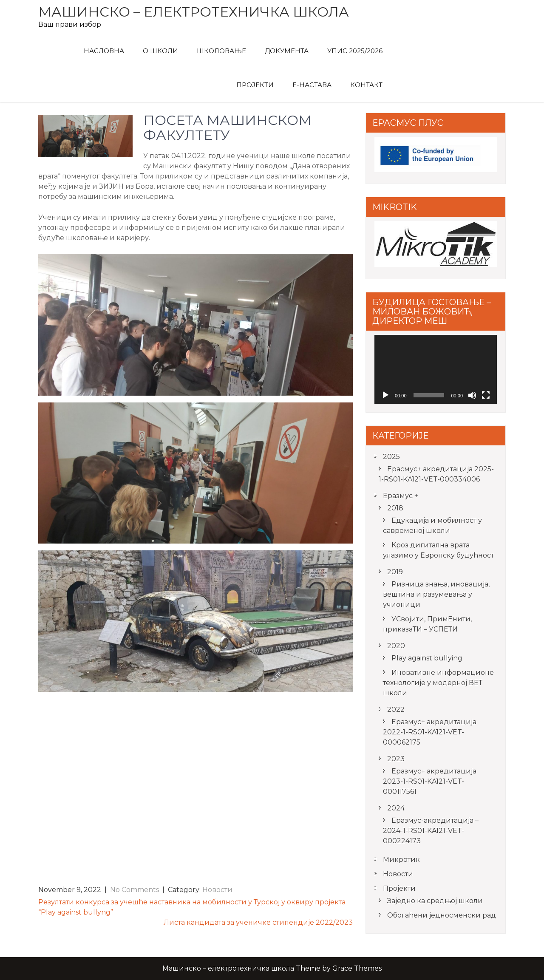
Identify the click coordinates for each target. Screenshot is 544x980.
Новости (217, 890)
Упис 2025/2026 (355, 51)
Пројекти (255, 85)
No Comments (135, 890)
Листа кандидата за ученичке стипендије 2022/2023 (258, 922)
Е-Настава (312, 85)
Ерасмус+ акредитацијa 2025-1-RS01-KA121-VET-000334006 (436, 474)
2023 (396, 759)
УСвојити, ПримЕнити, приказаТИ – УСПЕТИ (427, 624)
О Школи (160, 51)
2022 (396, 710)
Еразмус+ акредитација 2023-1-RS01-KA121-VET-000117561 (430, 781)
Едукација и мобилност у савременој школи (432, 525)
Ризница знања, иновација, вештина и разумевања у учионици (436, 594)
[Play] (385, 395)
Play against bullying (427, 658)
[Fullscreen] (486, 395)
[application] (436, 369)
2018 (395, 508)
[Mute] (472, 395)
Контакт (366, 85)
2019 (395, 572)
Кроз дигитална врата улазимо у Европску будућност (438, 550)
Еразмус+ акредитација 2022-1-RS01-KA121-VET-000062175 (430, 732)
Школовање (221, 51)
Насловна (104, 51)
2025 (391, 457)
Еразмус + (401, 496)
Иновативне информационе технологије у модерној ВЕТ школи (438, 683)
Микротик (401, 860)
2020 (396, 646)
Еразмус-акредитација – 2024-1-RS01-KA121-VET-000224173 (431, 831)
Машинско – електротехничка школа (194, 12)
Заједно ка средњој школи (435, 901)
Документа (287, 51)
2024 (396, 808)
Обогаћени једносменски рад (442, 915)
